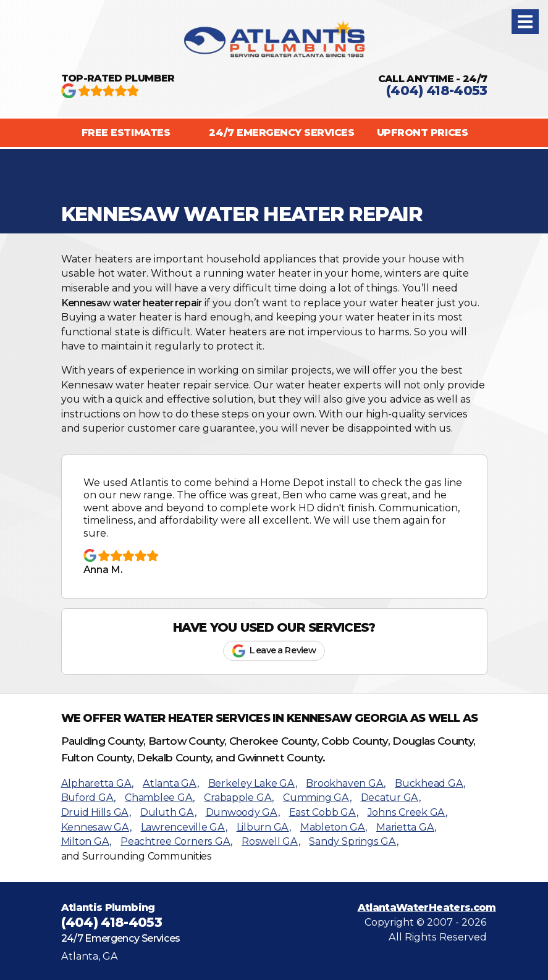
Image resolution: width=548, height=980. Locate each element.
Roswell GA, (271, 841)
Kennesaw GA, (96, 827)
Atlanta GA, (171, 783)
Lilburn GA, (264, 827)
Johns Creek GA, (407, 812)
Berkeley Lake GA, (253, 783)
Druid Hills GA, (96, 812)
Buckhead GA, (430, 783)
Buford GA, (89, 798)
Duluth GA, (168, 812)
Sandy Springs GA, (353, 841)
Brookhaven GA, (346, 783)
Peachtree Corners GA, (176, 841)
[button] (525, 22)
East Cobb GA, (324, 812)
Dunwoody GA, (243, 812)
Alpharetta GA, (98, 783)
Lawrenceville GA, (184, 827)
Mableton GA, (334, 827)
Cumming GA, (317, 798)
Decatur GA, (391, 798)
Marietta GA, (406, 827)
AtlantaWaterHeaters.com (427, 907)
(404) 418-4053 (436, 90)
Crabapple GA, (239, 798)
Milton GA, (86, 841)
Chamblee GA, (160, 798)
